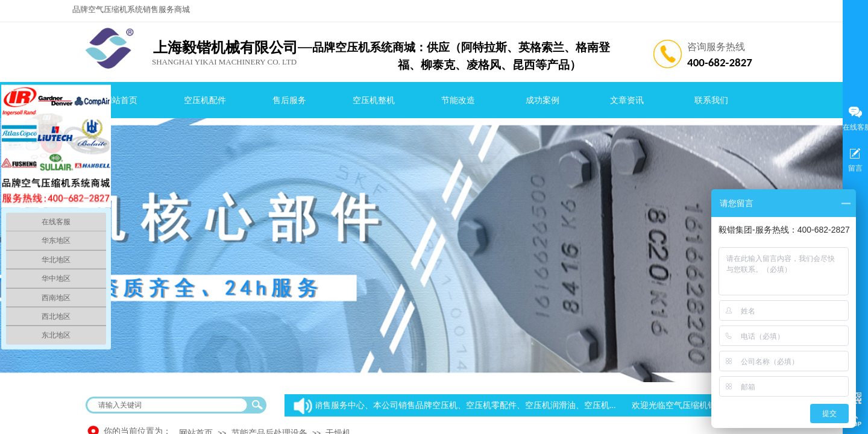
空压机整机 (374, 100)
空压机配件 (205, 100)
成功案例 (542, 100)
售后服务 (289, 100)
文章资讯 (627, 100)
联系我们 (711, 100)
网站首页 (121, 100)
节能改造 (458, 100)
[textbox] (168, 405)
